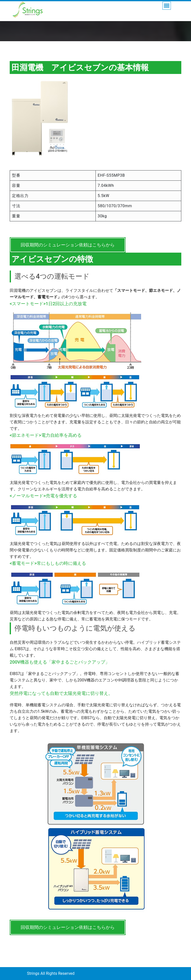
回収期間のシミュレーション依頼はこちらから (68, 245)
